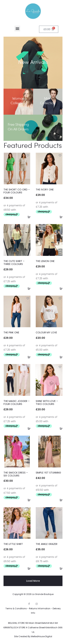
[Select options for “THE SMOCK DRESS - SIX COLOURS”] (28, 500)
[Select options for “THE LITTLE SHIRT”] (28, 568)
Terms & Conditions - (17, 608)
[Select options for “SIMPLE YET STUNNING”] (60, 500)
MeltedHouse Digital (42, 636)
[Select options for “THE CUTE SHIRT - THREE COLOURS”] (28, 288)
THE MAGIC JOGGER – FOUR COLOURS (17, 403)
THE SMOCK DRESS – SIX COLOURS (16, 474)
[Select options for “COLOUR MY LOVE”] (60, 357)
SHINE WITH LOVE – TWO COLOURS (47, 403)
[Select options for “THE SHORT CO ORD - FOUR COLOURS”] (28, 217)
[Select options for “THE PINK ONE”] (28, 357)
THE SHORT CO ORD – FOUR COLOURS (17, 191)
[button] (17, 29)
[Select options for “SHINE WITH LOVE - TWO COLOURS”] (60, 428)
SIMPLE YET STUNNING (48, 473)
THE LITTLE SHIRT (13, 544)
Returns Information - (41, 608)
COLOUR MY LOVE (46, 332)
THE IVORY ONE (45, 190)
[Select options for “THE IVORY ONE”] (60, 217)
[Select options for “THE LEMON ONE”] (60, 288)
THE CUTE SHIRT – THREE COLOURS (14, 263)
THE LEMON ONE (45, 261)
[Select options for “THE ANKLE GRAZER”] (60, 568)
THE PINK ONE (11, 332)
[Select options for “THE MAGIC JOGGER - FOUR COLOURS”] (28, 428)
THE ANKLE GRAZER (47, 544)
